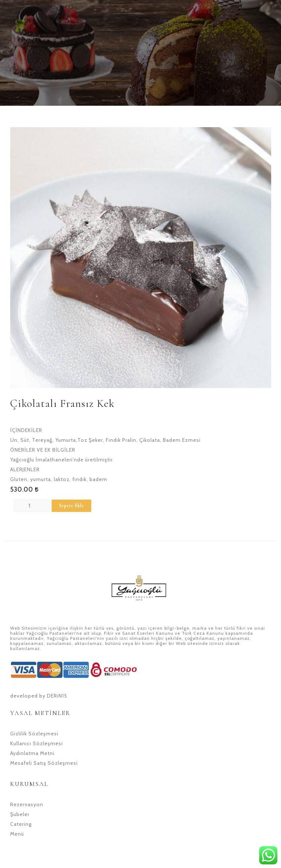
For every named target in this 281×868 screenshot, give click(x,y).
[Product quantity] (32, 506)
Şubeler (20, 814)
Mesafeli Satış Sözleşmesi (44, 763)
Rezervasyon (27, 804)
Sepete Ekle (71, 506)
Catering (21, 824)
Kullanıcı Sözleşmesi (37, 743)
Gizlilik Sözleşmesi (34, 734)
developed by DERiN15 (39, 696)
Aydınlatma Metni (32, 753)
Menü (17, 834)
